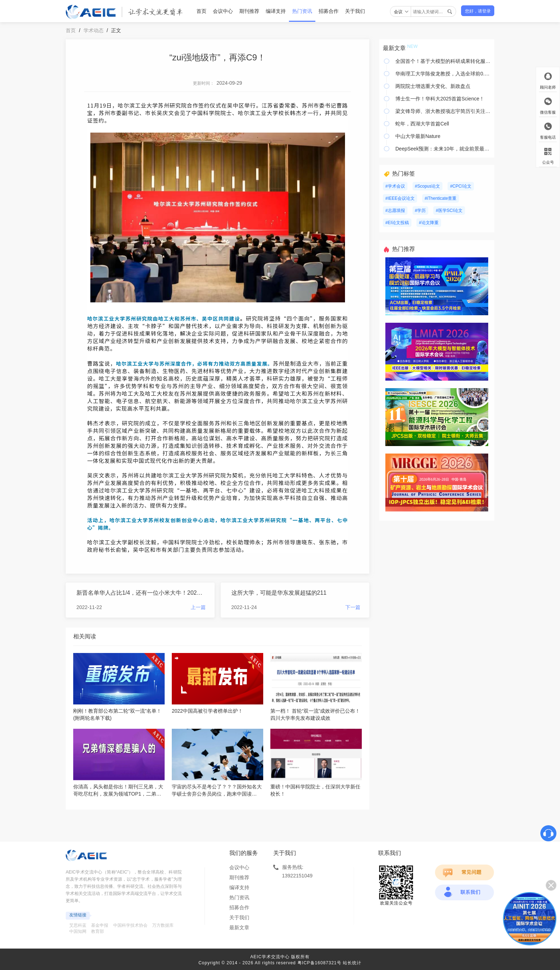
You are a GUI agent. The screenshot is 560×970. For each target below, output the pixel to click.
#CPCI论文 (461, 186)
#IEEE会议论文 (400, 198)
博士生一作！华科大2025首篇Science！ (440, 99)
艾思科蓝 (78, 925)
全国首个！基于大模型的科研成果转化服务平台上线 (443, 61)
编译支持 (276, 11)
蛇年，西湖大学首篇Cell (422, 124)
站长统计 (352, 963)
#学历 (421, 211)
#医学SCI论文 (449, 211)
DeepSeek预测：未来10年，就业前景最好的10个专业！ (443, 149)
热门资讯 (302, 11)
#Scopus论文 (428, 186)
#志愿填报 (395, 211)
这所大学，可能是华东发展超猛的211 (279, 593)
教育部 (97, 931)
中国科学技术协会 (130, 925)
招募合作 (329, 11)
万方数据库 (163, 925)
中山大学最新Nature (418, 136)
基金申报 (100, 925)
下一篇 (353, 607)
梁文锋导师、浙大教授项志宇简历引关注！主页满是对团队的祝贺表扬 (443, 111)
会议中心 (223, 11)
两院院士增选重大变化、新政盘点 (433, 86)
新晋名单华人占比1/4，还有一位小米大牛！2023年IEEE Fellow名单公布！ (141, 593)
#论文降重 (429, 223)
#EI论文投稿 (397, 223)
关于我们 (355, 11)
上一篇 (198, 607)
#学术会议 (395, 186)
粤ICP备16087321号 (319, 963)
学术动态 (94, 30)
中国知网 (78, 931)
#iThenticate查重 (441, 198)
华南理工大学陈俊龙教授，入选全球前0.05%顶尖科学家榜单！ (443, 74)
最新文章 (239, 927)
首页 (201, 11)
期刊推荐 (249, 11)
